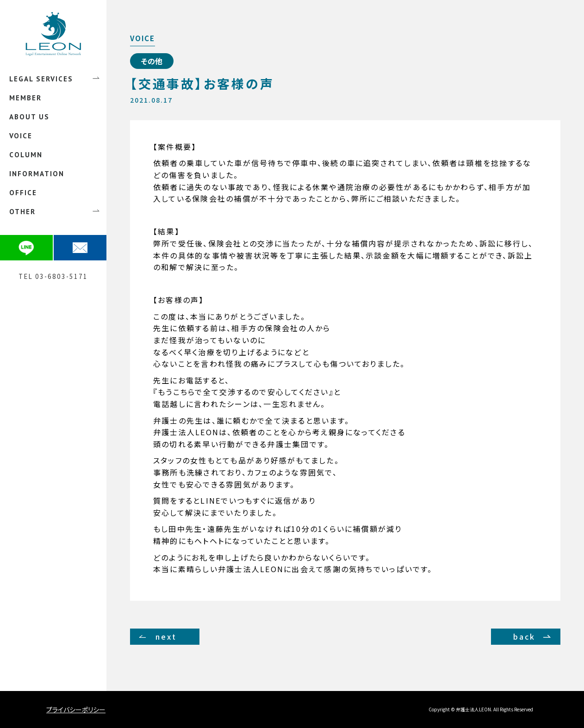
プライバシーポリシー (76, 709)
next (166, 636)
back (525, 636)
